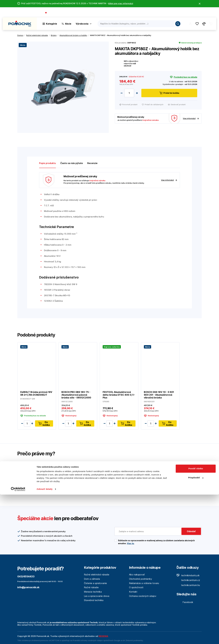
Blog (189, 13)
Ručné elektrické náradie (97, 575)
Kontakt (212, 13)
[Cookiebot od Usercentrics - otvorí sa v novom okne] (18, 639)
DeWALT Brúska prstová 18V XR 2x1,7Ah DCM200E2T (36, 393)
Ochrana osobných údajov (143, 596)
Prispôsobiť (196, 627)
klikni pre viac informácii (121, 3)
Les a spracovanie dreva (97, 596)
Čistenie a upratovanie (95, 583)
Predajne (200, 13)
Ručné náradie (91, 587)
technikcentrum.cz (188, 580)
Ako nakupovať (137, 575)
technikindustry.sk (188, 575)
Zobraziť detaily (45, 638)
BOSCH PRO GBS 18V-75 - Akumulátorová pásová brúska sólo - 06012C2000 (76, 395)
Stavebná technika (94, 600)
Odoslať (191, 531)
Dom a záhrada (92, 579)
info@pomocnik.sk (28, 587)
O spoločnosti (176, 13)
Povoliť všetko (196, 618)
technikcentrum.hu (188, 585)
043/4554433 (55, 13)
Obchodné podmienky (141, 579)
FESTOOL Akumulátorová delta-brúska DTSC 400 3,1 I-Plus (119, 395)
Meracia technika (93, 592)
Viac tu (130, 543)
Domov (20, 35)
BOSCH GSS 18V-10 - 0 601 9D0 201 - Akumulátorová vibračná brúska (159, 395)
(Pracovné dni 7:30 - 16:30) (77, 13)
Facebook (185, 602)
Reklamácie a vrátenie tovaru (144, 583)
